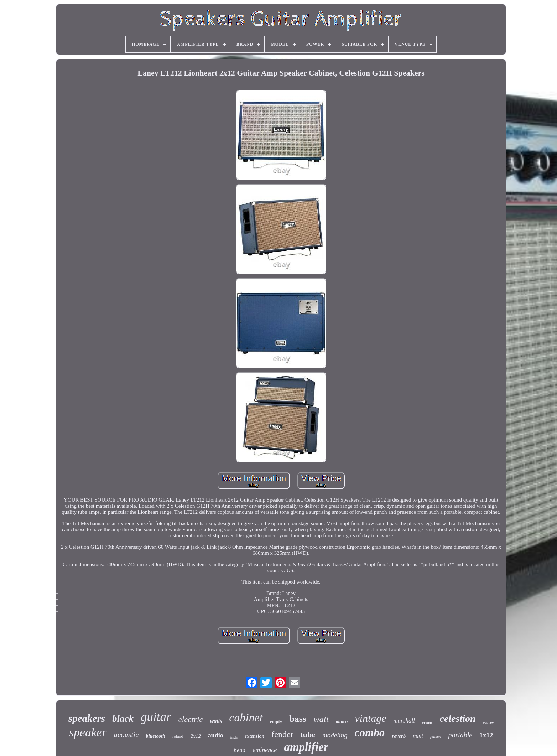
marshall (404, 721)
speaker (88, 732)
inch (234, 737)
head (240, 750)
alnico (342, 721)
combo (370, 733)
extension (254, 736)
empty (276, 721)
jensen (436, 736)
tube (308, 734)
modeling (335, 735)
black (123, 719)
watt (321, 719)
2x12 (196, 736)
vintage (370, 718)
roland (178, 736)
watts (216, 721)
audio (216, 735)
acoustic (126, 735)
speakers (87, 718)
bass (298, 719)
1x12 (486, 735)
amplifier (306, 747)
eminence (265, 750)
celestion (457, 718)
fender (282, 734)
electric (191, 719)
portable (460, 735)
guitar (156, 717)
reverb (399, 736)
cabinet (246, 718)
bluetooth (155, 736)
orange (427, 722)
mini (418, 736)
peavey (488, 722)
